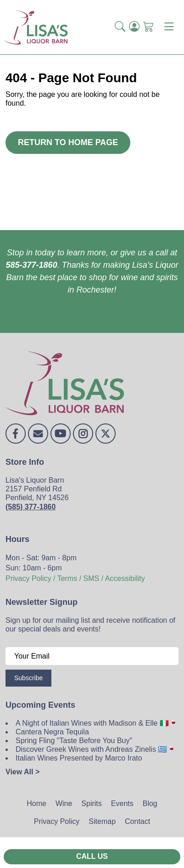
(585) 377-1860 (31, 507)
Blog (150, 803)
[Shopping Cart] (148, 27)
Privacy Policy (57, 821)
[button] (120, 27)
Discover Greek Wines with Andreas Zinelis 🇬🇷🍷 (96, 749)
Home (36, 803)
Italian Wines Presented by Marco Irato (79, 758)
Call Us (92, 856)
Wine (64, 803)
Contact (137, 821)
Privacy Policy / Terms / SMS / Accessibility (75, 578)
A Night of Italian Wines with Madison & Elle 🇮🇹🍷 (97, 723)
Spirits (91, 803)
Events (122, 803)
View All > (22, 772)
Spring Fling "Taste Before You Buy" (74, 741)
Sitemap (102, 821)
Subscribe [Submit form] (28, 678)
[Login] (134, 27)
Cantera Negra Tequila (52, 732)
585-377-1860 (32, 265)
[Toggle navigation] (169, 27)
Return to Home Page (68, 142)
